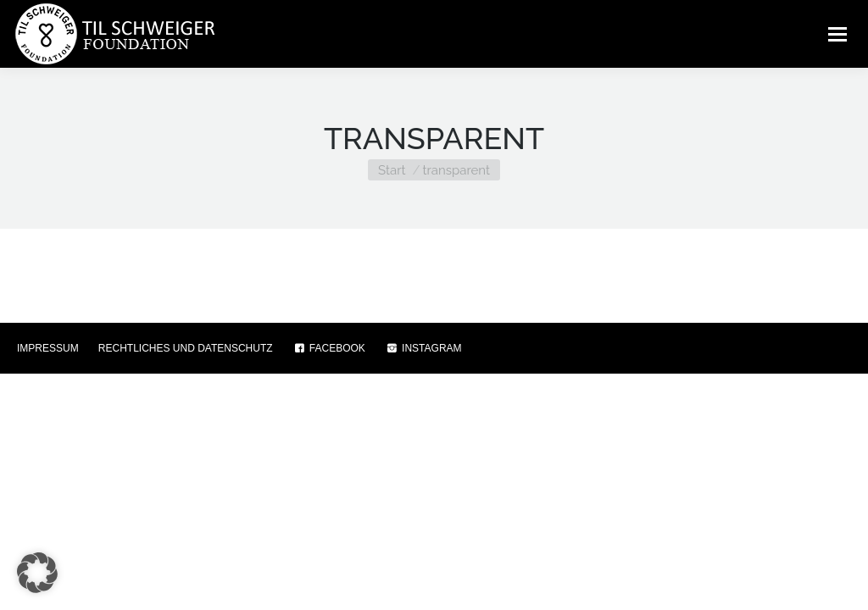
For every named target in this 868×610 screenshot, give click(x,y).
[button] (37, 573)
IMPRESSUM (48, 348)
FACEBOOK (329, 348)
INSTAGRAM (423, 348)
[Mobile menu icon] (837, 34)
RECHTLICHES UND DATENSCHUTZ (186, 348)
